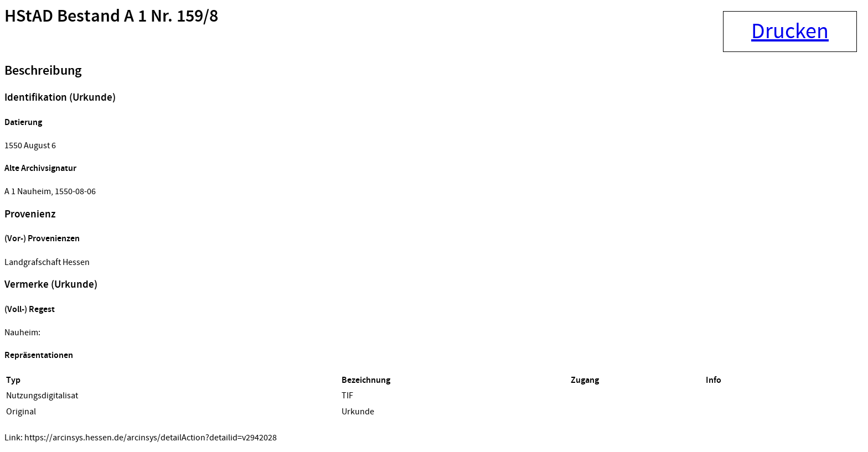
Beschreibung (43, 71)
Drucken (790, 32)
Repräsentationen (39, 355)
